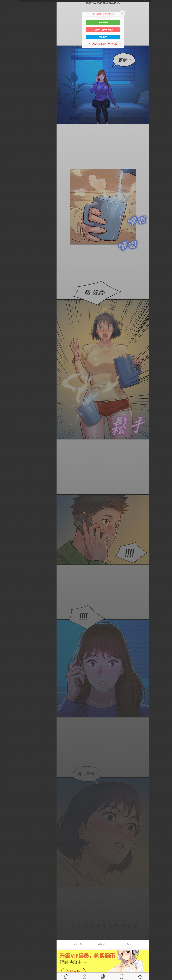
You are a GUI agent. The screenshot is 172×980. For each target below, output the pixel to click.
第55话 (6, 309)
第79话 (6, 445)
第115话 (6, 649)
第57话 (6, 320)
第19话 (6, 105)
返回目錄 (8, 918)
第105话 (6, 592)
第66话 (6, 371)
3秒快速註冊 (103, 23)
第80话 (6, 451)
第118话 (6, 666)
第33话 (6, 184)
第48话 (6, 269)
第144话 (6, 814)
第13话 (6, 71)
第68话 (6, 383)
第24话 (6, 133)
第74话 (6, 417)
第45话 (6, 252)
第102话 (6, 575)
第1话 (5, 3)
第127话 (6, 717)
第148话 (6, 836)
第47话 (6, 264)
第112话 (6, 632)
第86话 (6, 485)
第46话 (6, 258)
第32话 (6, 179)
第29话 (6, 162)
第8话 (5, 42)
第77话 (6, 434)
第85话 (6, 479)
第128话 (6, 723)
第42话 (6, 235)
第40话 (6, 224)
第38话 (6, 213)
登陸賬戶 (103, 37)
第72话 (6, 405)
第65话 (6, 366)
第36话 (6, 201)
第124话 (6, 700)
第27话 (6, 150)
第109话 (6, 615)
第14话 (6, 76)
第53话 (6, 298)
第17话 (6, 93)
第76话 (6, 428)
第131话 (6, 740)
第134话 (6, 757)
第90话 (6, 507)
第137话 (6, 774)
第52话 (6, 292)
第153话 (6, 865)
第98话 (6, 553)
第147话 (6, 831)
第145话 (6, 819)
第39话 (6, 218)
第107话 (6, 604)
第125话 (6, 706)
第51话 (6, 286)
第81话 (6, 456)
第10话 (6, 54)
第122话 (6, 689)
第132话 (6, 746)
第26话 (6, 145)
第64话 (6, 360)
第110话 (6, 621)
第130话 (6, 734)
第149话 (6, 842)
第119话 (6, 672)
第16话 (6, 88)
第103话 (6, 581)
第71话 (6, 400)
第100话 (6, 564)
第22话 (6, 122)
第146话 (6, 825)
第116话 (6, 655)
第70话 (6, 394)
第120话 (6, 678)
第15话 (6, 82)
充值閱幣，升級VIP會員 (103, 30)
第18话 (6, 99)
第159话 (6, 899)
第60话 (6, 337)
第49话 (6, 275)
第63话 (6, 354)
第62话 (6, 349)
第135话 (6, 763)
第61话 (6, 343)
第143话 (6, 808)
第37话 (6, 207)
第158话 (6, 893)
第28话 (6, 156)
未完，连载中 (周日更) (13, 910)
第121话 (6, 683)
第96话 (6, 541)
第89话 (6, 502)
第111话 (6, 627)
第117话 (6, 661)
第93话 (6, 524)
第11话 (6, 59)
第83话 (6, 468)
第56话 (6, 315)
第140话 (6, 791)
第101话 (6, 570)
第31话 (6, 173)
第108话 (6, 609)
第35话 (6, 196)
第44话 (6, 247)
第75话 (6, 422)
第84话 (6, 473)
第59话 (6, 332)
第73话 (6, 411)
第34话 (6, 190)
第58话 (6, 326)
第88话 (6, 496)
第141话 (6, 797)
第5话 (5, 25)
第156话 (6, 882)
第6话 (5, 31)
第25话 (6, 139)
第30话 (6, 167)
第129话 (6, 729)
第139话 (6, 785)
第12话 (6, 65)
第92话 (6, 519)
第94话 (6, 530)
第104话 (6, 587)
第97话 (6, 547)
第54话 (6, 303)
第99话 (6, 558)
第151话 (6, 853)
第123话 (6, 695)
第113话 (6, 638)
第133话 (6, 751)
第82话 (6, 462)
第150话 (6, 848)
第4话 (5, 20)
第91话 (6, 513)
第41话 (6, 230)
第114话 (6, 644)
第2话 (5, 8)
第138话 (6, 780)
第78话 (6, 439)
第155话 (6, 876)
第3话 (5, 14)
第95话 (6, 536)
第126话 (6, 712)
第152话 (6, 859)
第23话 (6, 128)
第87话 (6, 490)
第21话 (6, 116)
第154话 (6, 870)
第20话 (6, 111)
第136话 (6, 768)
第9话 (5, 48)
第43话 (6, 241)
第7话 (5, 37)
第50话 (6, 281)
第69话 (6, 388)
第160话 (6, 904)
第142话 (6, 802)
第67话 (6, 377)
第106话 (6, 598)
